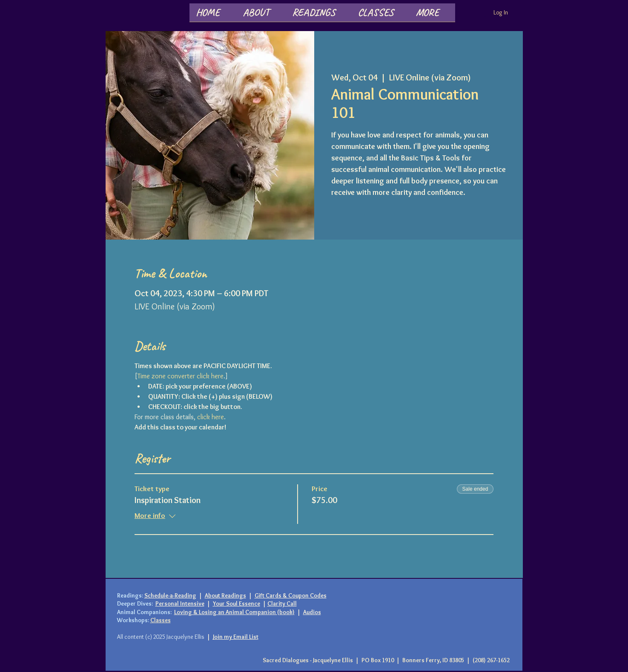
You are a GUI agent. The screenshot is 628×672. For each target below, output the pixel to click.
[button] (261, 15)
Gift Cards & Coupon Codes (291, 595)
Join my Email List (236, 637)
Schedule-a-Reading (170, 595)
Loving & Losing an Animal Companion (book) (234, 612)
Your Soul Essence (237, 603)
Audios (312, 612)
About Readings (225, 595)
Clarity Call (282, 603)
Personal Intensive (180, 603)
